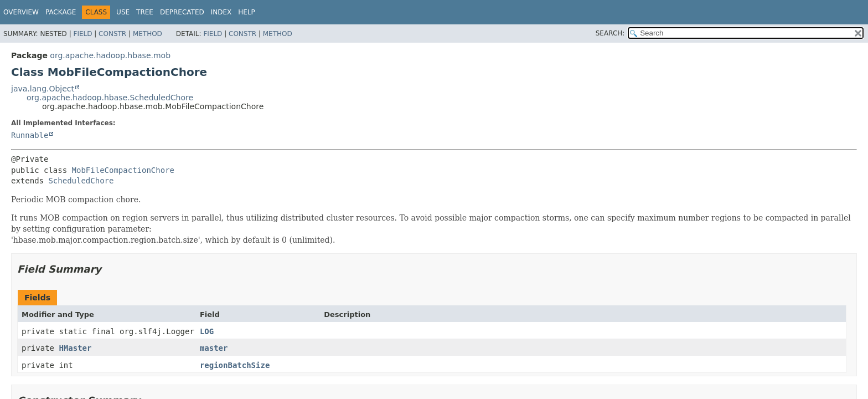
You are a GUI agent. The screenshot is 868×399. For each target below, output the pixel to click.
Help (247, 12)
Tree (145, 12)
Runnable (30, 135)
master (214, 348)
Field (82, 34)
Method (148, 34)
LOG (207, 331)
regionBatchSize (235, 365)
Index (221, 12)
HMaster (75, 348)
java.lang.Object (43, 89)
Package (61, 12)
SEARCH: (610, 33)
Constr (112, 34)
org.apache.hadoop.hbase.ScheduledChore (110, 98)
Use (123, 12)
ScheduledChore (81, 181)
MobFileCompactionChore (123, 170)
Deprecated (182, 12)
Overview (21, 12)
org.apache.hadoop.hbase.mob (110, 55)
